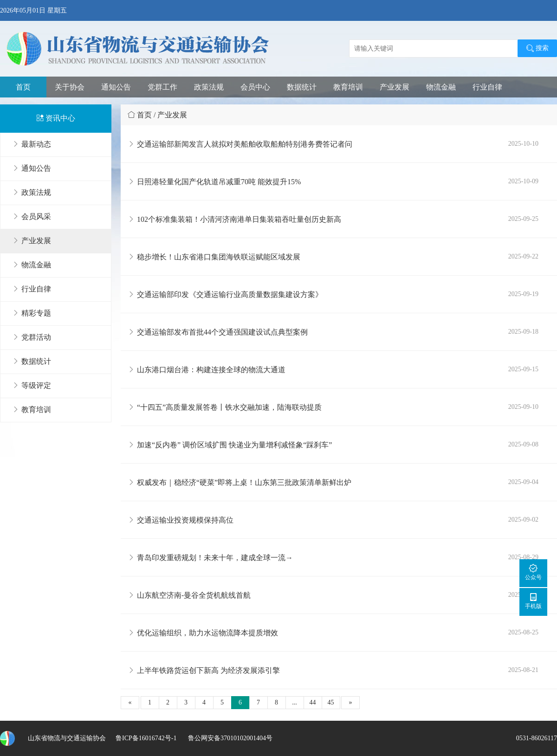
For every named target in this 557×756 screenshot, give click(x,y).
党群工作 (162, 87)
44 (313, 702)
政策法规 (209, 87)
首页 (23, 87)
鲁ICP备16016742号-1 (146, 738)
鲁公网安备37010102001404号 (229, 738)
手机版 (533, 601)
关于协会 (70, 87)
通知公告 (116, 87)
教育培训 (348, 87)
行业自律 (487, 87)
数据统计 (302, 87)
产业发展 (395, 87)
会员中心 (255, 87)
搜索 (537, 48)
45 (331, 702)
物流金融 (441, 87)
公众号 (533, 572)
